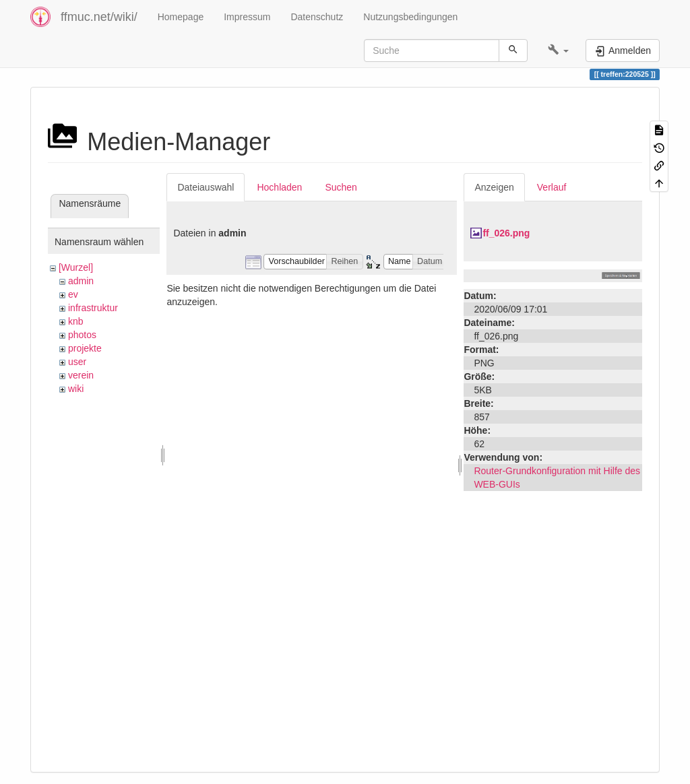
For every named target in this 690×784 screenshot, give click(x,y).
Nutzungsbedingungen (410, 17)
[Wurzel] (76, 267)
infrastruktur (93, 308)
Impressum (247, 17)
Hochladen (279, 187)
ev (73, 294)
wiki (76, 389)
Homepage (181, 17)
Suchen (341, 187)
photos (82, 335)
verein (81, 375)
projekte (85, 348)
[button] (558, 51)
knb (76, 321)
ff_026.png (506, 233)
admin (81, 281)
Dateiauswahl (206, 187)
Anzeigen (494, 187)
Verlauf (552, 187)
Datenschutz (317, 17)
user (77, 362)
